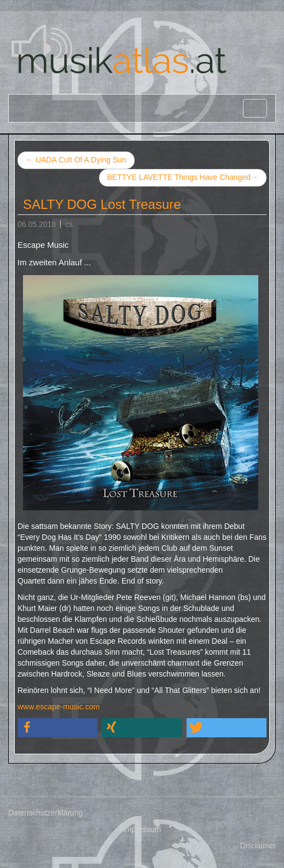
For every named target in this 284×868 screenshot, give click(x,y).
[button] (57, 728)
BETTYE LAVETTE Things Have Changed (183, 178)
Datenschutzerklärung (45, 813)
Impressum (142, 829)
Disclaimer (258, 846)
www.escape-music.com (59, 707)
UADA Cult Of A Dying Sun (76, 160)
